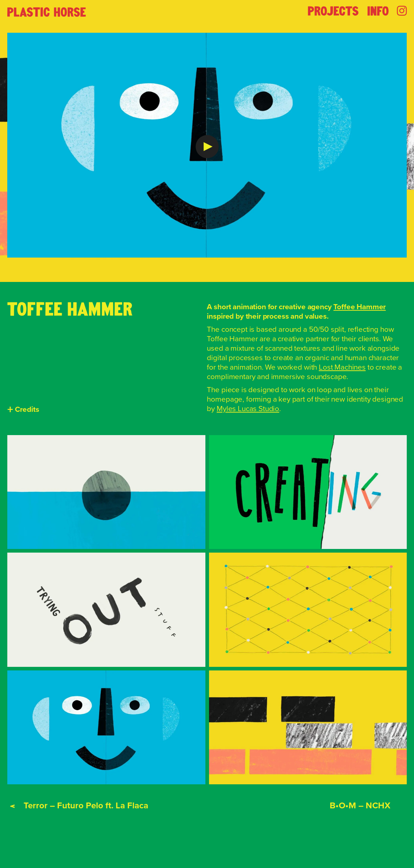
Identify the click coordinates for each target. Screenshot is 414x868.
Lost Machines (342, 367)
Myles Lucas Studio (248, 409)
